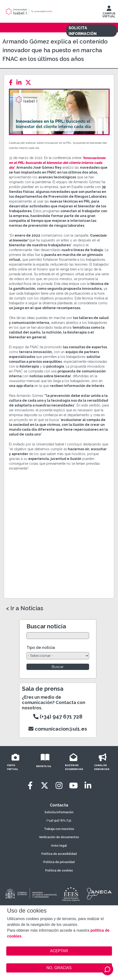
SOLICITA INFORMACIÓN (83, 31)
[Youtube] (73, 786)
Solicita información (59, 812)
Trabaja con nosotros (59, 829)
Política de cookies (59, 871)
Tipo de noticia (41, 648)
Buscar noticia (46, 626)
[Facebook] (12, 83)
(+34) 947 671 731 (59, 820)
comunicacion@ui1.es (58, 729)
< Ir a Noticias (25, 608)
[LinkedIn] (20, 83)
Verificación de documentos (59, 837)
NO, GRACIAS (59, 968)
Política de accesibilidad (59, 854)
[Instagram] (59, 786)
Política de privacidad (59, 862)
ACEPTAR (59, 951)
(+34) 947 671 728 (58, 717)
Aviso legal (59, 846)
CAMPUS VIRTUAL (109, 13)
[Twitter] (30, 83)
